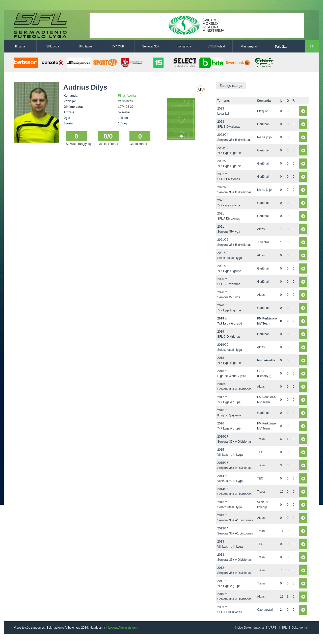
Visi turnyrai (249, 46)
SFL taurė (85, 46)
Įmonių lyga (183, 46)
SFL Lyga (53, 46)
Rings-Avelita (127, 96)
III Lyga (20, 46)
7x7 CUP (118, 46)
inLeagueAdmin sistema (122, 628)
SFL (284, 628)
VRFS (273, 628)
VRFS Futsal (216, 46)
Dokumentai (300, 628)
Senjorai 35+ (151, 46)
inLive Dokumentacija (249, 628)
